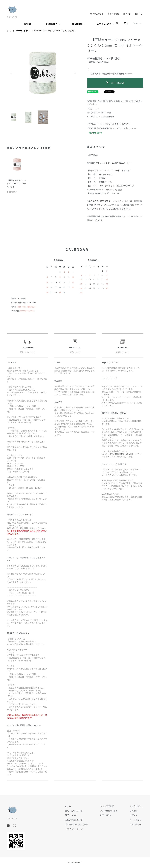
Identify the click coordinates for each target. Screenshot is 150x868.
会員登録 (134, 811)
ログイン (127, 14)
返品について (71, 815)
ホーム (9, 31)
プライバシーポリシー (75, 829)
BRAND (28, 24)
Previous (11, 73)
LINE (128, 454)
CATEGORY (51, 24)
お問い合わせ (135, 824)
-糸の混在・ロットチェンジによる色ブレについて (109, 124)
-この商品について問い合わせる (101, 116)
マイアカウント (97, 14)
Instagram (119, 454)
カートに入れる (115, 83)
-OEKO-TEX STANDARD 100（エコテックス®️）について (112, 128)
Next (75, 73)
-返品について (93, 109)
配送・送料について (74, 811)
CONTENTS (77, 24)
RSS (102, 815)
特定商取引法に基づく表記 (77, 824)
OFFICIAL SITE (104, 24)
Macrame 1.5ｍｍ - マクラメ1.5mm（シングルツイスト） (55, 31)
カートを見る (135, 820)
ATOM (108, 815)
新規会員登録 (113, 14)
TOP (136, 23)
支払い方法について (74, 820)
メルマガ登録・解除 (109, 811)
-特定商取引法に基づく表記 (99, 113)
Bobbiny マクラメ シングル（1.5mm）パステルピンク (17, 184)
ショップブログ (107, 806)
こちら (29, 442)
